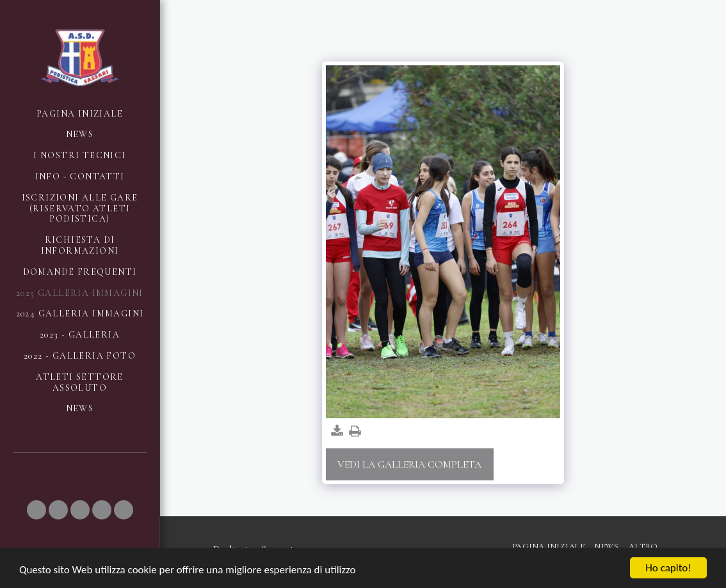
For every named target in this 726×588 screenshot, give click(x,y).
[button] (36, 510)
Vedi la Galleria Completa (409, 464)
